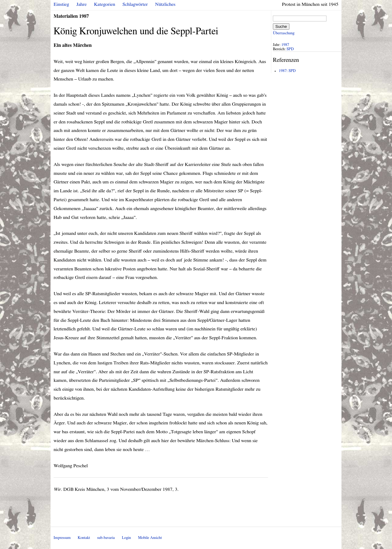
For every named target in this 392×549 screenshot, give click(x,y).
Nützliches (165, 4)
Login (126, 538)
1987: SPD (287, 71)
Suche (281, 26)
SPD (290, 49)
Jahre (82, 4)
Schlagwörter (135, 4)
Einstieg (61, 4)
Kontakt (84, 538)
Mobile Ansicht (150, 538)
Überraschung (284, 33)
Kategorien (105, 4)
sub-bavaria (106, 538)
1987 (285, 45)
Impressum (62, 538)
